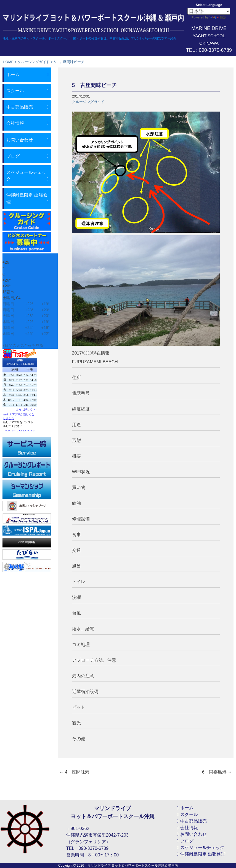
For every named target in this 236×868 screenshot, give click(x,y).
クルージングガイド (34, 62)
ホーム (13, 75)
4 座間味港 (74, 772)
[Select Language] (209, 11)
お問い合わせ (20, 140)
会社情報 (15, 123)
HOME (8, 62)
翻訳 (218, 17)
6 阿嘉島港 (217, 772)
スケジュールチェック (26, 176)
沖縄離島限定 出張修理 (27, 198)
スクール (15, 91)
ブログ (13, 156)
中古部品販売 (20, 107)
